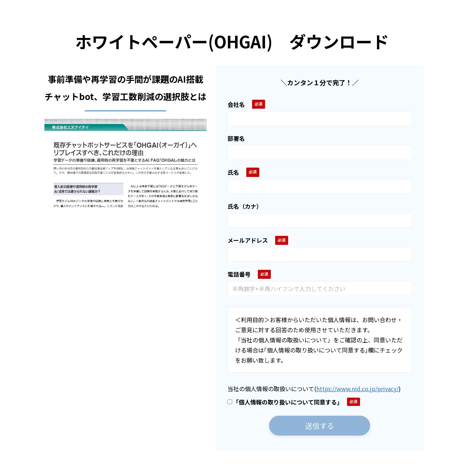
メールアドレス (248, 240)
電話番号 (239, 274)
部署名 (236, 138)
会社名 (236, 104)
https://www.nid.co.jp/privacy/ (357, 389)
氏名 (233, 172)
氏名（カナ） (245, 206)
